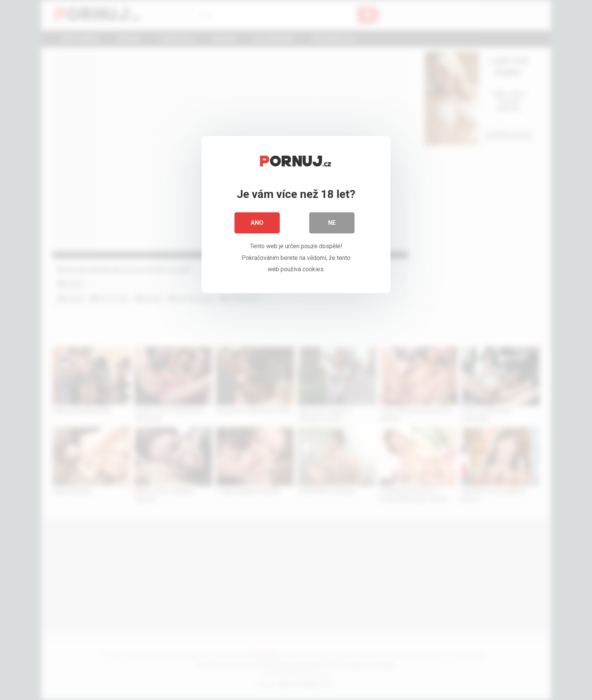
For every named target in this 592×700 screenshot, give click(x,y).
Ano (257, 223)
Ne (332, 223)
